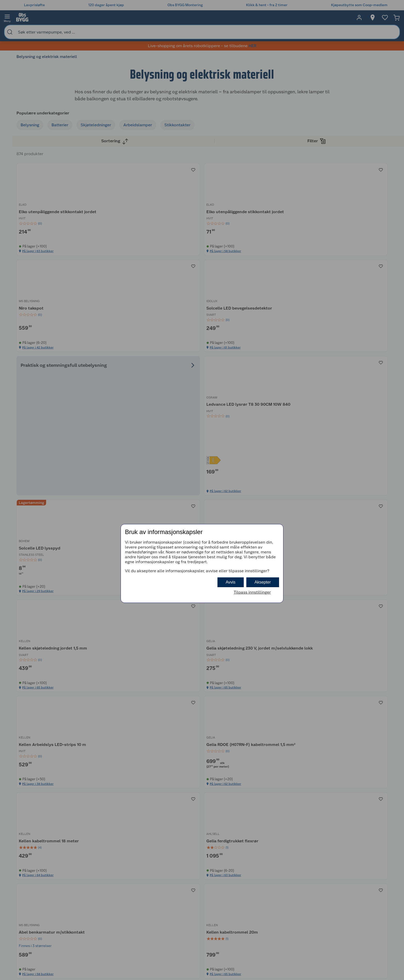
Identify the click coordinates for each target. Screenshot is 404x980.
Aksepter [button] (263, 582)
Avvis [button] (231, 582)
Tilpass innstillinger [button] (252, 592)
